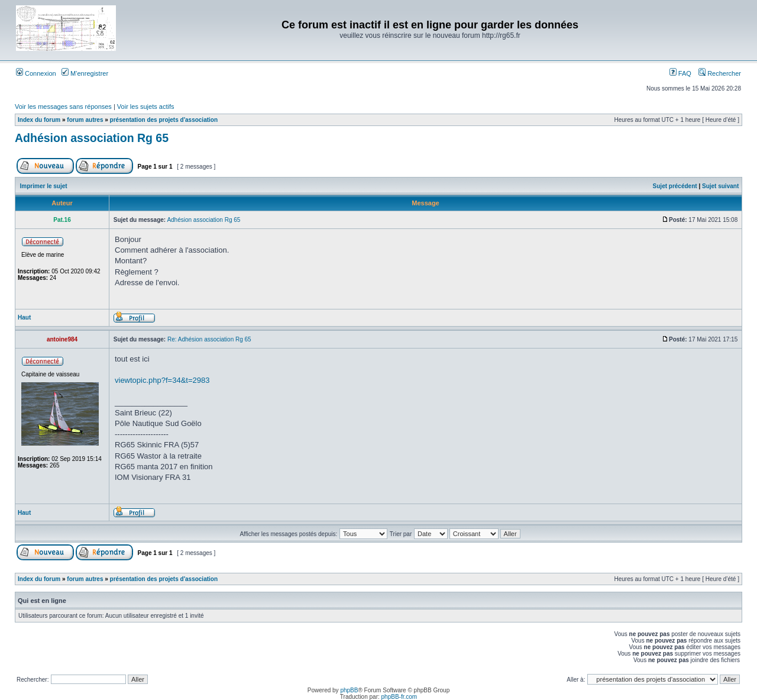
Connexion (36, 73)
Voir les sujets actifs (146, 107)
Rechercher (720, 73)
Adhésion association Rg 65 (92, 138)
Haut (24, 317)
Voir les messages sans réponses (63, 107)
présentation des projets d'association (164, 120)
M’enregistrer (85, 73)
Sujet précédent (675, 186)
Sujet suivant (720, 186)
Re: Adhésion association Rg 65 (209, 339)
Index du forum (39, 120)
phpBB (349, 690)
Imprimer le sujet (44, 186)
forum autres (85, 120)
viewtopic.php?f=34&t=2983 (162, 380)
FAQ (680, 73)
